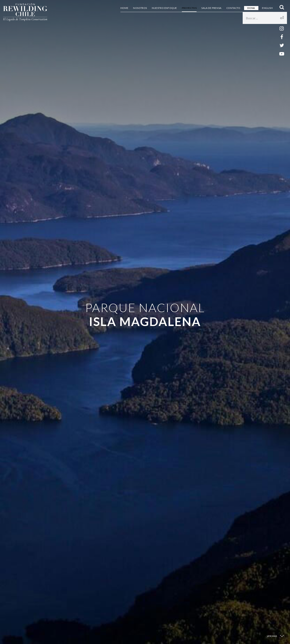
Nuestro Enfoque (164, 8)
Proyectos (189, 8)
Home (124, 8)
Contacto (233, 8)
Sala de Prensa (211, 8)
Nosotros (140, 8)
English (267, 8)
